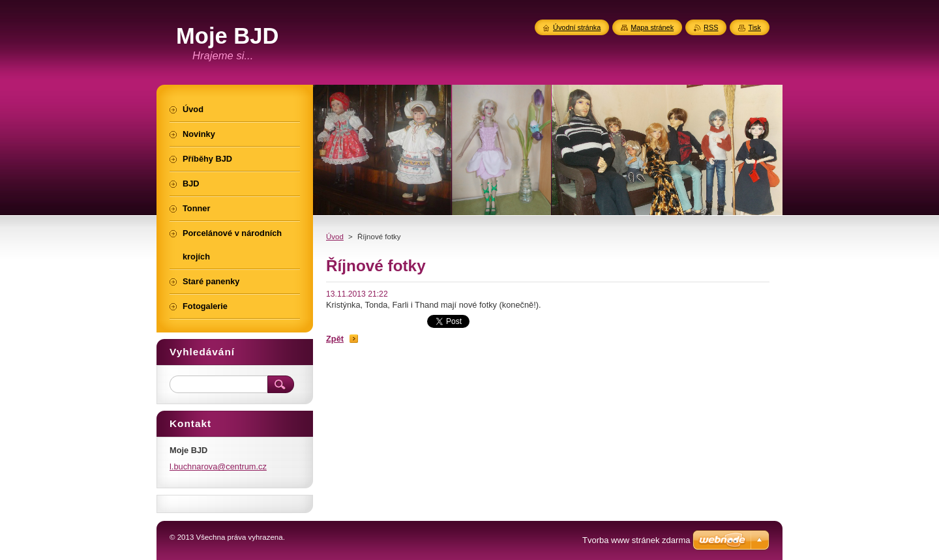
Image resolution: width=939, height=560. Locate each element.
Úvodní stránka (577, 27)
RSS (711, 27)
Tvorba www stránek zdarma (636, 540)
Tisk (754, 27)
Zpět (335, 339)
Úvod (335, 237)
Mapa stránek (652, 27)
